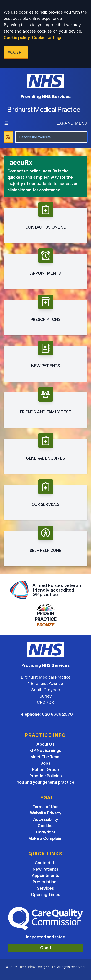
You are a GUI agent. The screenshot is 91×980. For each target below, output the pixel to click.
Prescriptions (46, 882)
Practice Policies (46, 776)
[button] (45, 223)
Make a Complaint (45, 838)
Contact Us (46, 863)
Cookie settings (47, 37)
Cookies (46, 826)
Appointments (45, 875)
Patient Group (45, 769)
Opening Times (46, 895)
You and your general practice (46, 782)
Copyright (46, 832)
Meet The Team (45, 757)
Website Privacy (46, 813)
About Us (45, 744)
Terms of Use (45, 807)
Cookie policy (17, 37)
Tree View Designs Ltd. (38, 967)
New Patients (45, 869)
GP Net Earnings (46, 750)
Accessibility (46, 819)
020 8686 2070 (57, 714)
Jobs (45, 763)
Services (45, 888)
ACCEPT (16, 52)
